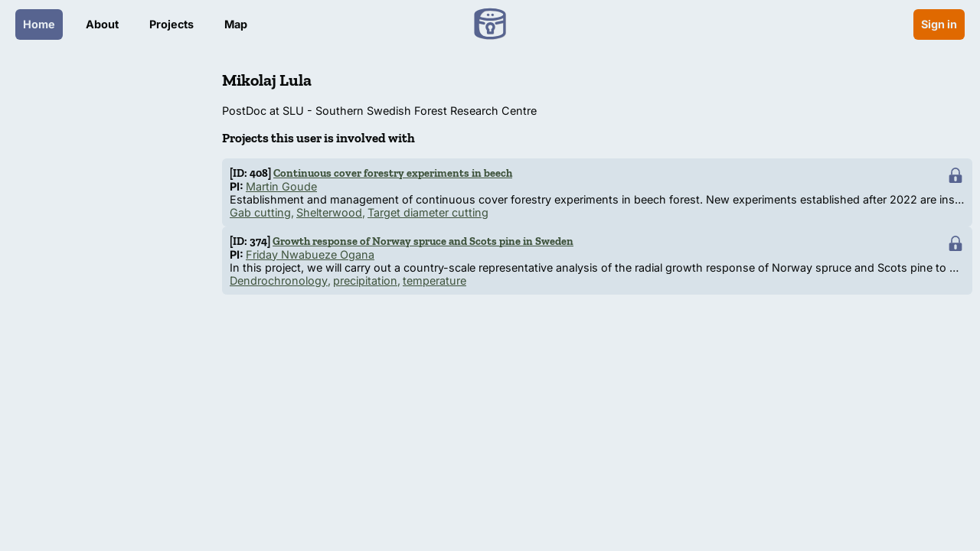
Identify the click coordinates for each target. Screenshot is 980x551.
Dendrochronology (279, 280)
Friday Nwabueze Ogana (310, 254)
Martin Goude (281, 186)
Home (39, 24)
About (102, 24)
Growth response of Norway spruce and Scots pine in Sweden (423, 241)
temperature (434, 280)
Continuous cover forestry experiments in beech (393, 173)
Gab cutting (260, 212)
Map (236, 24)
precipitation (365, 280)
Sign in (939, 24)
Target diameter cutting (428, 212)
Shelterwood (329, 212)
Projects (171, 24)
